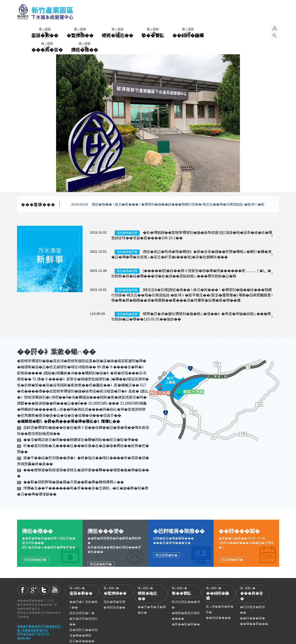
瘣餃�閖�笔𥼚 (114, 602)
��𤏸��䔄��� (254, 624)
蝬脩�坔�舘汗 (275, 28)
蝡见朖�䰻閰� (101, 564)
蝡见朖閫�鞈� (167, 555)
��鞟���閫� (252, 618)
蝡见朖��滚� (35, 560)
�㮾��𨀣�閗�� (186, 624)
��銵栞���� (218, 618)
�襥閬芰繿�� (114, 607)
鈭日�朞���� (82, 641)
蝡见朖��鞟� (232, 560)
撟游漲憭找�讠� (82, 613)
